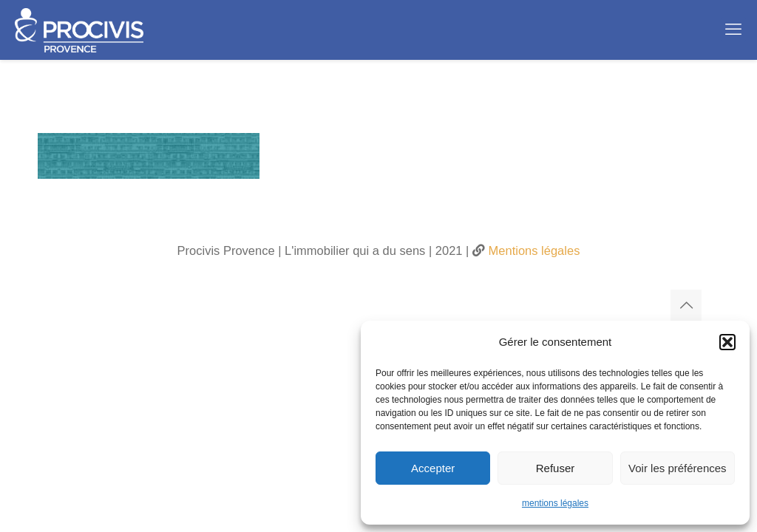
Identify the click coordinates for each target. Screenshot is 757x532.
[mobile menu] (733, 30)
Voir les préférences (678, 468)
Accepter (433, 468)
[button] (727, 342)
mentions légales (555, 503)
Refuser (556, 468)
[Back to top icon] (686, 305)
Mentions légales (532, 250)
